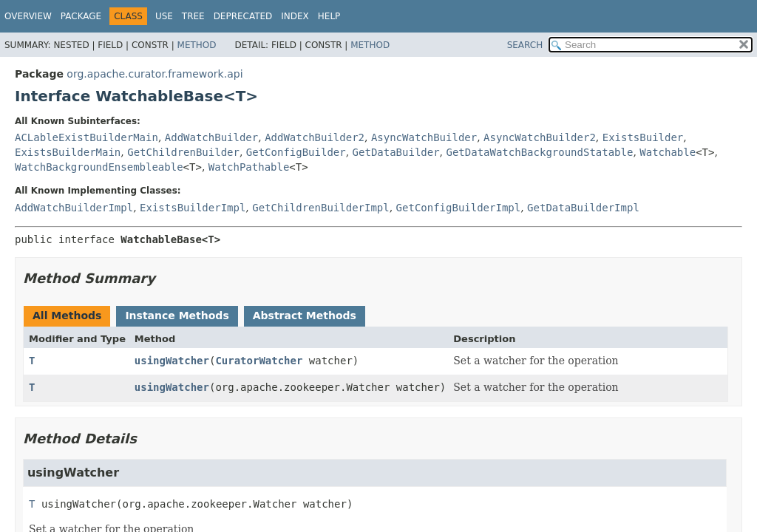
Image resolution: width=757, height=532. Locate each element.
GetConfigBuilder (296, 152)
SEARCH (525, 45)
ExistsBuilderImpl (193, 208)
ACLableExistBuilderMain (86, 137)
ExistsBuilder (643, 137)
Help (329, 16)
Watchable (668, 152)
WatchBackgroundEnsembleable (99, 167)
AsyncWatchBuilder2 (540, 137)
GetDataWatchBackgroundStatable (540, 152)
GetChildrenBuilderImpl (320, 208)
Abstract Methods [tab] (305, 316)
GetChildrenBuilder (183, 152)
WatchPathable (249, 167)
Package (81, 16)
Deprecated (243, 16)
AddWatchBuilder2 (315, 137)
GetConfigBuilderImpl (459, 208)
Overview (28, 16)
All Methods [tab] (67, 316)
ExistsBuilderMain (68, 152)
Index (295, 16)
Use (164, 16)
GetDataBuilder (396, 152)
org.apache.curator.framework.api (155, 74)
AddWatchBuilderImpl (74, 208)
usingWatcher (172, 361)
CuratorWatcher (259, 361)
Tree (193, 16)
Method (197, 45)
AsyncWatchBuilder (424, 137)
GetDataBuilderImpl (583, 208)
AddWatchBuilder (211, 137)
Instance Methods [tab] (177, 316)
